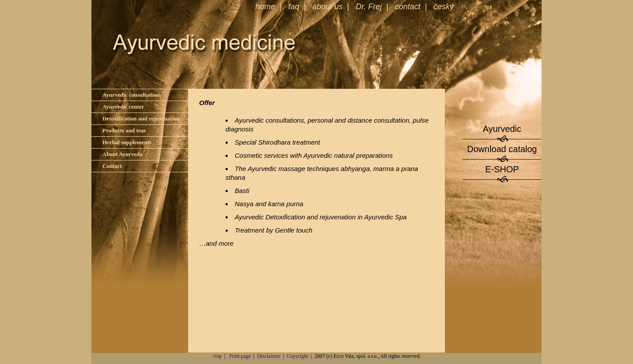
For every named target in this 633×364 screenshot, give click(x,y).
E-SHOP (502, 169)
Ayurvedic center (123, 107)
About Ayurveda (122, 154)
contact (407, 7)
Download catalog (502, 149)
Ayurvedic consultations (132, 95)
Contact (112, 166)
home (265, 7)
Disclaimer (269, 356)
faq (294, 7)
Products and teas (124, 130)
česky (444, 7)
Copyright (297, 356)
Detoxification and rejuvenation (141, 118)
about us (327, 7)
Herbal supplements (127, 142)
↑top (217, 356)
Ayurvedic (502, 129)
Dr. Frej (369, 7)
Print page (240, 356)
